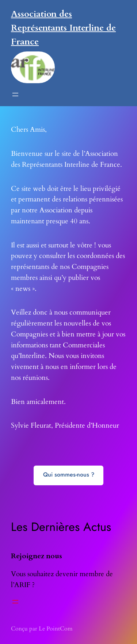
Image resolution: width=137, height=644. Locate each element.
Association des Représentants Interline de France (63, 28)
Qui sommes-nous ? (69, 475)
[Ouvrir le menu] (15, 95)
